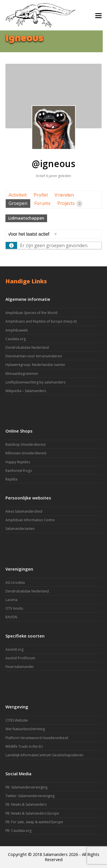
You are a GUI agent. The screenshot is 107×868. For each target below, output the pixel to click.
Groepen (18, 203)
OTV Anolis (14, 608)
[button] (98, 15)
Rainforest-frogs (19, 471)
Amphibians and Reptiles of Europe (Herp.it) (41, 321)
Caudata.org (16, 339)
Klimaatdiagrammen (22, 374)
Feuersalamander (20, 667)
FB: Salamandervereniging (26, 787)
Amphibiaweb (17, 330)
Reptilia (11, 479)
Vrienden (64, 195)
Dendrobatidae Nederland (27, 347)
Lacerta (11, 600)
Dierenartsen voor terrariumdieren (34, 356)
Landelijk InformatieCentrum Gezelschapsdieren (44, 755)
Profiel (41, 195)
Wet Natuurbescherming (25, 729)
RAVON (11, 617)
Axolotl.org (14, 649)
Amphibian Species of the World (31, 313)
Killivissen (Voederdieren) (26, 453)
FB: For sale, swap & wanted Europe (34, 822)
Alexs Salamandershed (24, 511)
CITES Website (17, 720)
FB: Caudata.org (18, 831)
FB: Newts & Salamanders (26, 804)
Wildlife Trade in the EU (24, 746)
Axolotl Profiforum (20, 658)
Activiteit (18, 195)
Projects (70, 204)
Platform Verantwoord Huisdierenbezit (37, 738)
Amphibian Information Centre (30, 520)
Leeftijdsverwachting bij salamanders (35, 382)
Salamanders (55, 854)
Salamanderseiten (20, 529)
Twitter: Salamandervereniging (30, 796)
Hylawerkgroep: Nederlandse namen (35, 365)
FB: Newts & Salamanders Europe (32, 813)
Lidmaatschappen (26, 218)
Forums (42, 203)
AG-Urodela (15, 583)
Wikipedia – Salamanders (26, 391)
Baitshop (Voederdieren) (25, 444)
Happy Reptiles (18, 462)
